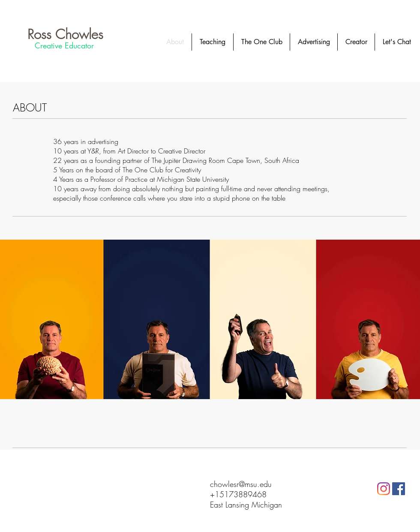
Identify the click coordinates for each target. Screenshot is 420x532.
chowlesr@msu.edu (241, 484)
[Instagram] (384, 489)
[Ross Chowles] (65, 34)
